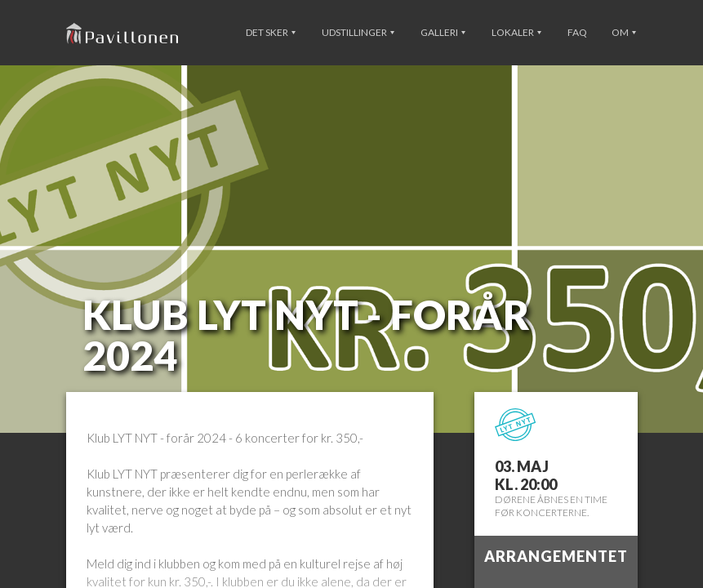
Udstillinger (358, 32)
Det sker (271, 32)
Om (624, 32)
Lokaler (516, 32)
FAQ (577, 32)
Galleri (443, 32)
